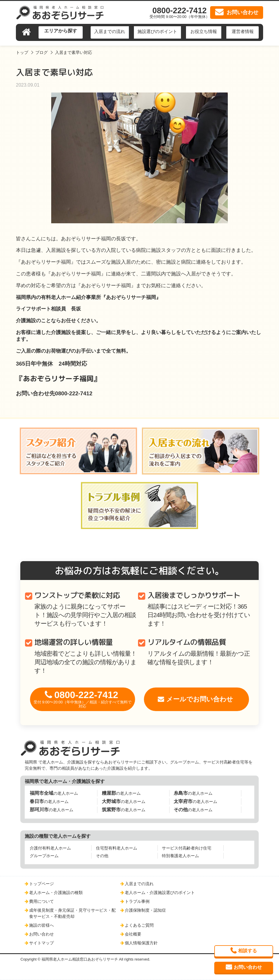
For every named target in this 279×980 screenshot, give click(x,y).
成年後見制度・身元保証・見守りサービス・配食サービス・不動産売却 (72, 913)
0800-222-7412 (83, 699)
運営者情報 (243, 31)
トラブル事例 (137, 901)
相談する (248, 951)
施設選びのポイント (157, 31)
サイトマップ (41, 943)
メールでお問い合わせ (200, 699)
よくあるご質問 (139, 925)
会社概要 (133, 934)
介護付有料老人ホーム (50, 848)
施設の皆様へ (41, 925)
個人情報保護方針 (141, 943)
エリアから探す (61, 31)
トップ (22, 52)
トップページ (41, 884)
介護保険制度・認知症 (145, 910)
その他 (102, 856)
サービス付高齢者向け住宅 (187, 848)
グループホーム (44, 856)
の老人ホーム (54, 793)
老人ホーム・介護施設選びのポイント (160, 893)
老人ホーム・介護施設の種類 (56, 893)
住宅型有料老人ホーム (117, 848)
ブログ (41, 52)
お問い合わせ (41, 934)
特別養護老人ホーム (180, 856)
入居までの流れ (110, 31)
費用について (41, 901)
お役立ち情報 (204, 31)
